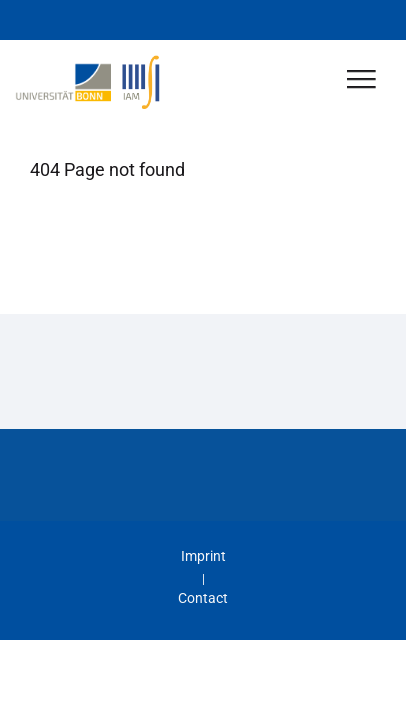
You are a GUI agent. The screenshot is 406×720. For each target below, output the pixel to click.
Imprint (203, 556)
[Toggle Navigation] (361, 80)
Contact (203, 598)
